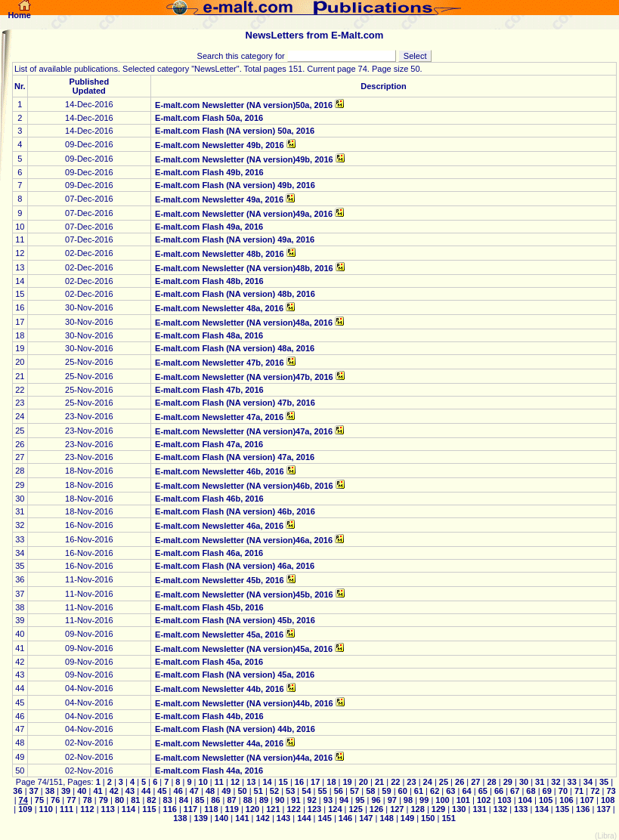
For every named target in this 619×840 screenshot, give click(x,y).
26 (460, 782)
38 (50, 791)
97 (392, 800)
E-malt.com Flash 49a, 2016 (209, 227)
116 (169, 809)
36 (19, 791)
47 (194, 791)
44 (146, 791)
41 (97, 791)
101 (463, 800)
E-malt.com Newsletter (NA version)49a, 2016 (244, 214)
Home (19, 11)
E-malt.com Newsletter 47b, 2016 (220, 363)
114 (128, 809)
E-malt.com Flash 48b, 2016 (209, 281)
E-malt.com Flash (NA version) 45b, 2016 (235, 620)
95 (360, 800)
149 (407, 818)
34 (588, 782)
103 (504, 800)
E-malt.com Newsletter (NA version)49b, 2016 (244, 159)
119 (231, 809)
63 (450, 791)
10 (203, 782)
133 (521, 809)
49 (226, 791)
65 (483, 791)
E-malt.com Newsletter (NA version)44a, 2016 (244, 758)
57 (354, 791)
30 (524, 782)
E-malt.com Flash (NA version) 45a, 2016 (235, 675)
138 (181, 818)
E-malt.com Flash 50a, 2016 (209, 118)
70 (563, 791)
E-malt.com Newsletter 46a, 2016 (219, 526)
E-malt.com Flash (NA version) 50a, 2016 (235, 131)
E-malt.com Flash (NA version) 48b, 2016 (235, 294)
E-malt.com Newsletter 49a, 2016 (219, 199)
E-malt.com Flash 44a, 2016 (209, 771)
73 (610, 791)
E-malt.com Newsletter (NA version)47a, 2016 (244, 431)
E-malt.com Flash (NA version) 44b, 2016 (235, 729)
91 (296, 800)
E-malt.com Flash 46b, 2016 (209, 499)
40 (82, 791)
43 (130, 791)
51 (258, 791)
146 (345, 818)
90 (280, 800)
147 (366, 818)
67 (515, 791)
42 (114, 791)
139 (200, 818)
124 (335, 809)
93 (328, 800)
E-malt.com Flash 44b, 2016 (209, 716)
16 (299, 782)
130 (459, 809)
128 (417, 809)
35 (604, 782)
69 (546, 791)
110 (46, 809)
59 (386, 791)
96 (376, 800)
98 (408, 800)
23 (411, 782)
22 (395, 782)
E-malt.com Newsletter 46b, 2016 (220, 471)
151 (447, 818)
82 (151, 800)
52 (274, 791)
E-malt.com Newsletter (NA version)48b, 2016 (244, 268)
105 (546, 800)
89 (264, 800)
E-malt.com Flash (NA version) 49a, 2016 (235, 239)
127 (397, 809)
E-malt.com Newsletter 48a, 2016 (219, 308)
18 (331, 782)
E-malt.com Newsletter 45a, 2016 (219, 635)
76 (55, 800)
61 (419, 791)
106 (566, 800)
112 (87, 809)
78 (87, 800)
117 (190, 809)
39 (66, 791)
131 (479, 809)
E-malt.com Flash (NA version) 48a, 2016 (235, 348)
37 (33, 791)
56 (339, 791)
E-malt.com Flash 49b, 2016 (209, 172)
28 (491, 782)
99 (424, 800)
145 (324, 818)
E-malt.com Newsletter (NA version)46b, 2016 (244, 486)
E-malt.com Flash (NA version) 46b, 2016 (235, 511)
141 (242, 818)
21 (379, 782)
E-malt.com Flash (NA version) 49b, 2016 (235, 185)
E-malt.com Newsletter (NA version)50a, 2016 (244, 105)
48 (210, 791)
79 (104, 800)
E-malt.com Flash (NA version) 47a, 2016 (235, 457)
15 (283, 782)
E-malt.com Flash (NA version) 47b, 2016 (235, 403)
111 (67, 809)
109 (25, 809)
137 (603, 809)
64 (466, 791)
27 (475, 782)
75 (39, 800)
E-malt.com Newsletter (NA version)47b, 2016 (244, 377)
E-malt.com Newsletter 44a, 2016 (219, 743)
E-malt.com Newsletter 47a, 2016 (219, 417)
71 (579, 791)
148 (386, 818)
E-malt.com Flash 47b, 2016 (209, 390)
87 (231, 800)
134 (541, 809)
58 (370, 791)
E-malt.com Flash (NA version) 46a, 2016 (235, 566)
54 (306, 791)
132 (500, 809)
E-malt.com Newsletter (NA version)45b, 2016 (244, 594)
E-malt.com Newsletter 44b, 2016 (220, 689)
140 (221, 818)
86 (215, 800)
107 (587, 800)
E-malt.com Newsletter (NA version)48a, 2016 (244, 323)
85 (200, 800)
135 (562, 809)
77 (71, 800)
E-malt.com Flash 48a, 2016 (209, 335)
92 (312, 800)
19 (347, 782)
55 (322, 791)
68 (531, 791)
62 (435, 791)
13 (251, 782)
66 (499, 791)
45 (162, 791)
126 (376, 809)
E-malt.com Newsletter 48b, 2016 (220, 254)
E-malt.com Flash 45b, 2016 (209, 607)
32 (556, 782)
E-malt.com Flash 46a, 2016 (209, 553)
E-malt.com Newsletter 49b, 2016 (220, 145)
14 (267, 782)
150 (428, 818)
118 (211, 809)
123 (314, 809)
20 (364, 782)
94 (344, 800)
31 (540, 782)
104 (525, 800)
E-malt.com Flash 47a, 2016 (209, 444)
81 (135, 800)
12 (235, 782)
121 (273, 809)
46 (178, 791)
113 (107, 809)
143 (283, 818)
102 (484, 800)
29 (508, 782)
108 (607, 800)
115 (149, 809)
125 (355, 809)
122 (293, 809)
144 (304, 818)
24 (428, 782)
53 (290, 791)
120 (252, 809)
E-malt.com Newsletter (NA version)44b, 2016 (244, 703)
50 (242, 791)
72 (595, 791)
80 (119, 800)
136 (583, 809)
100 (442, 800)
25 (444, 782)
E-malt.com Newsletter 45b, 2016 (220, 580)
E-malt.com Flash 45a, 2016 (209, 662)
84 (184, 800)
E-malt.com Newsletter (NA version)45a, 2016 (244, 649)
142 (262, 818)
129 (438, 809)
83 (168, 800)
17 (315, 782)
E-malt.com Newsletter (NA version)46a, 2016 (244, 540)
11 (219, 782)
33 (571, 782)
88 (248, 800)
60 (403, 791)
